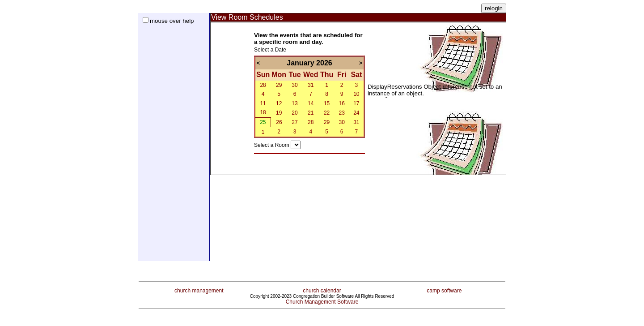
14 (311, 103)
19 (279, 113)
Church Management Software (322, 299)
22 (327, 113)
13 (294, 103)
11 (263, 103)
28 (263, 85)
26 (279, 122)
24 (356, 113)
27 (294, 122)
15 (327, 103)
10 (356, 94)
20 (294, 113)
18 (263, 112)
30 (294, 85)
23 (341, 113)
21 (311, 113)
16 (341, 103)
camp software (444, 287)
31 (311, 85)
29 (279, 85)
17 (356, 103)
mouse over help (172, 21)
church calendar (322, 287)
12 (279, 103)
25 (263, 122)
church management (199, 287)
